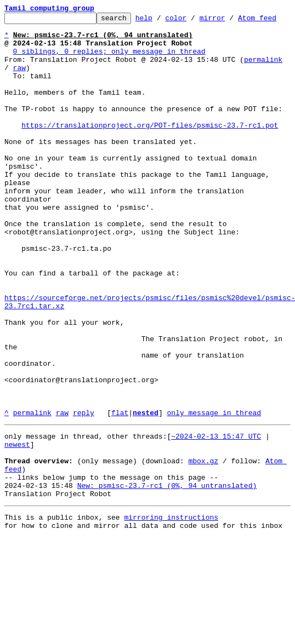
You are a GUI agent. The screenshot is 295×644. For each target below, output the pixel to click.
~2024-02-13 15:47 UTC (216, 528)
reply (84, 503)
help (161, 21)
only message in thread (214, 503)
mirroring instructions (171, 622)
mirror (229, 21)
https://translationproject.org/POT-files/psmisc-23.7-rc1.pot (150, 158)
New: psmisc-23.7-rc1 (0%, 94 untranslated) (167, 587)
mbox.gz (203, 557)
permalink (263, 79)
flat (120, 503)
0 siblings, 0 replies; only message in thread (109, 69)
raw (19, 89)
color (193, 21)
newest (17, 538)
